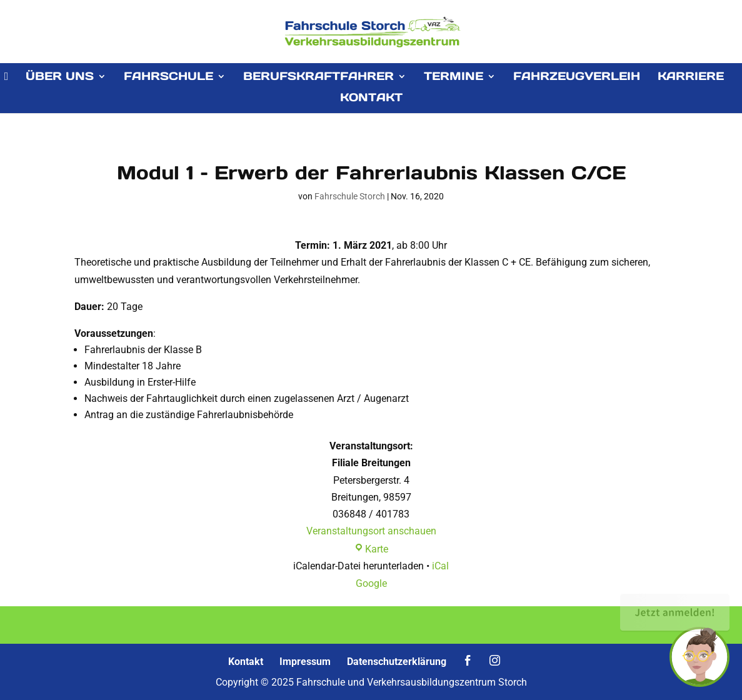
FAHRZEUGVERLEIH (577, 77)
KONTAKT (371, 99)
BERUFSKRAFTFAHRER (318, 77)
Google (371, 583)
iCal (440, 566)
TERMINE (454, 77)
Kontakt (246, 662)
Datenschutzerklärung (397, 662)
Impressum (305, 662)
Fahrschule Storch (350, 196)
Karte (371, 549)
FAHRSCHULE (168, 77)
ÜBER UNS (60, 77)
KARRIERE (691, 77)
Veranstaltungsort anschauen (371, 531)
